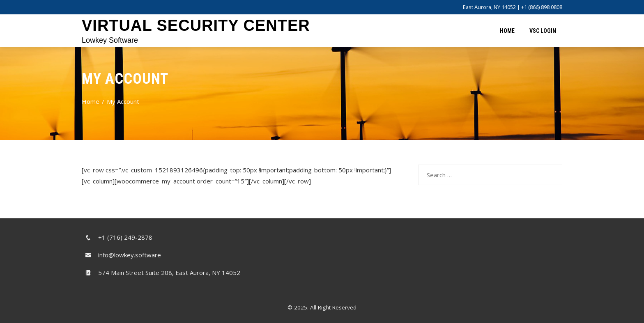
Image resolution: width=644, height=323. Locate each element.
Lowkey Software (110, 40)
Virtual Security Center (196, 25)
